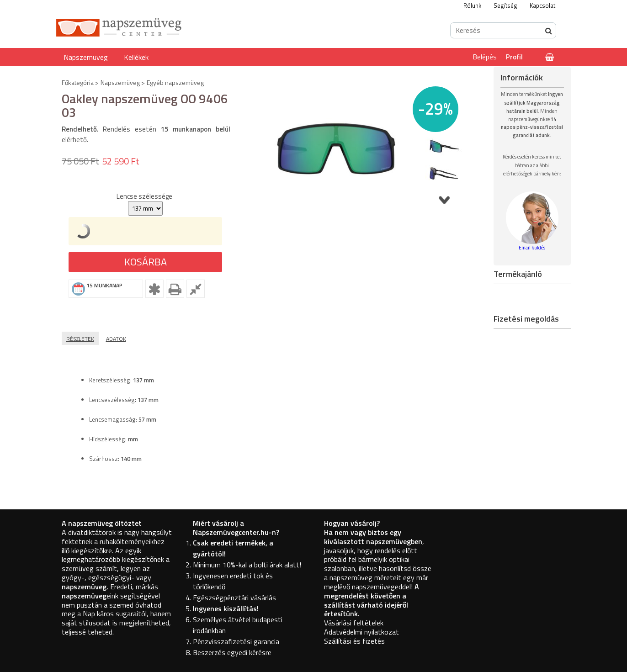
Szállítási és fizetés (354, 641)
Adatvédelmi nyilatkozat (361, 632)
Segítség (505, 5)
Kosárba (146, 262)
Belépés (485, 57)
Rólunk (472, 5)
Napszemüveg (86, 57)
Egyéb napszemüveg (175, 82)
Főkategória (78, 82)
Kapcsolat (542, 5)
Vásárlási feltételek (354, 623)
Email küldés (532, 248)
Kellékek (136, 57)
